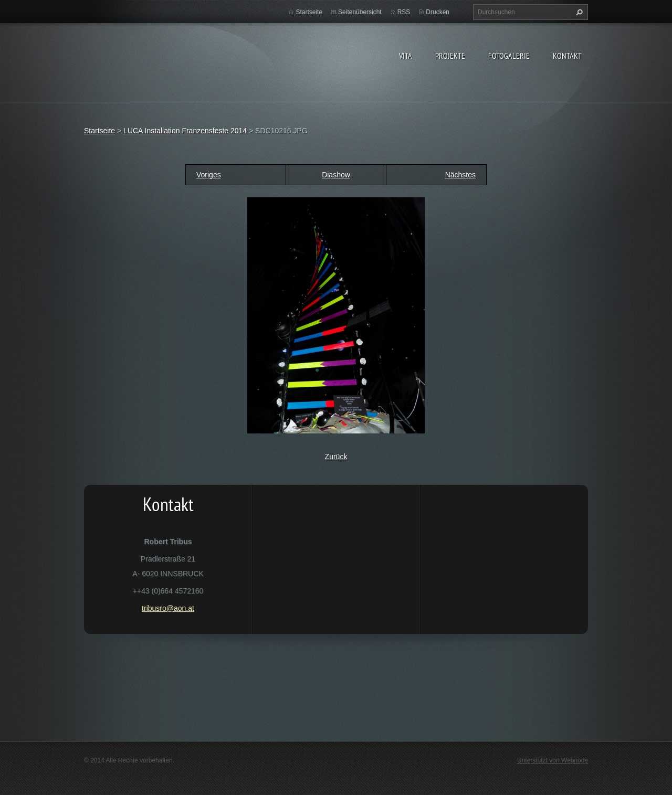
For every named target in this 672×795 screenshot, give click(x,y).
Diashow (336, 175)
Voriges (209, 175)
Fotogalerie (509, 56)
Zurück (336, 457)
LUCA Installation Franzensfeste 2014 (185, 131)
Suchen (578, 12)
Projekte (450, 56)
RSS (404, 12)
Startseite (309, 12)
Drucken (438, 12)
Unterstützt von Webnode (553, 760)
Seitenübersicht (360, 12)
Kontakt (567, 56)
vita (406, 56)
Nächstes (460, 175)
